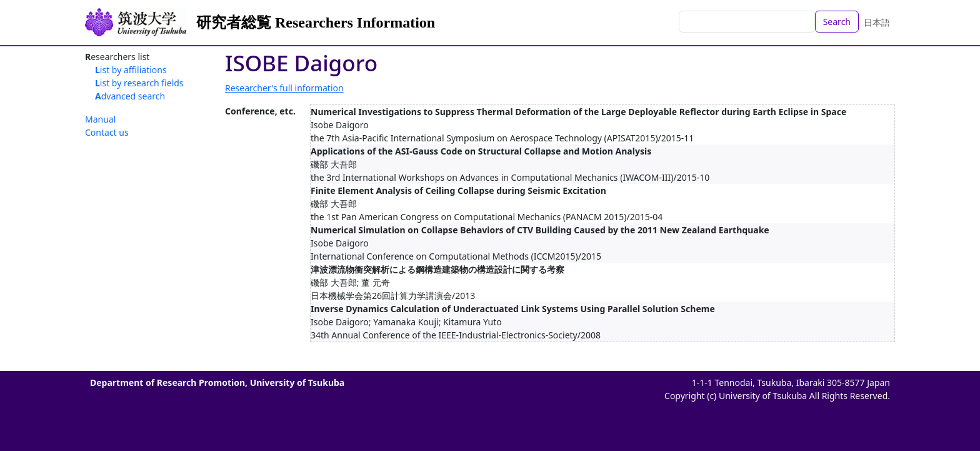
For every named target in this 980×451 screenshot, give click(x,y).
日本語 (877, 22)
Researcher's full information (284, 88)
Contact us (107, 132)
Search (837, 22)
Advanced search (130, 96)
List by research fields (139, 83)
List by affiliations (131, 70)
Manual (100, 119)
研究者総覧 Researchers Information (316, 23)
